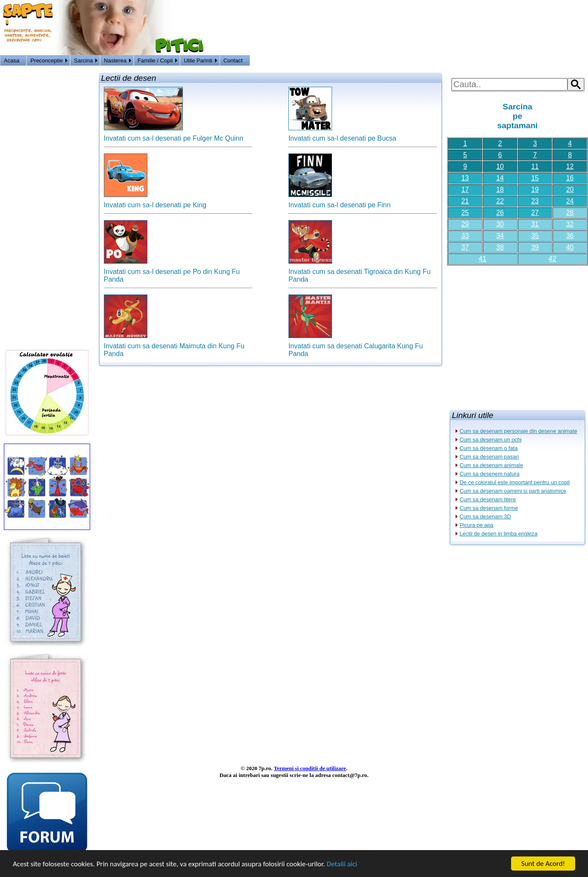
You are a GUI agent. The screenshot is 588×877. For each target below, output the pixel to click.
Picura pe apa (477, 525)
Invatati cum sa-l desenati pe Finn (340, 202)
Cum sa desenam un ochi (491, 440)
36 (570, 236)
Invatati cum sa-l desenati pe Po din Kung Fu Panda (172, 272)
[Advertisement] (517, 334)
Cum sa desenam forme (489, 508)
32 (570, 224)
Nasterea (115, 60)
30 (500, 224)
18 (500, 190)
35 (535, 236)
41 (482, 259)
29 (465, 224)
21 (465, 201)
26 (500, 213)
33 (465, 236)
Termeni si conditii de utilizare (310, 768)
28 (570, 213)
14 (500, 178)
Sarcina (83, 60)
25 (465, 213)
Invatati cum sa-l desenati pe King (155, 202)
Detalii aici (342, 864)
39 (535, 247)
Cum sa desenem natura (490, 474)
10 (500, 166)
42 (553, 259)
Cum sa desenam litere (488, 499)
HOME (578, 61)
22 (500, 201)
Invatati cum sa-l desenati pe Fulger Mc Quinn (173, 135)
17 (465, 190)
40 (570, 247)
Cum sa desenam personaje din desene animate (519, 431)
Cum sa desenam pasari (490, 457)
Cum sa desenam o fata (489, 448)
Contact (233, 60)
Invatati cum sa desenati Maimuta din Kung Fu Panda (174, 347)
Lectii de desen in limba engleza (499, 534)
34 (500, 236)
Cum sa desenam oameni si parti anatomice (513, 491)
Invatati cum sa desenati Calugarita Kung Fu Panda (356, 347)
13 (465, 178)
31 (535, 224)
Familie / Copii (155, 60)
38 (500, 247)
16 (570, 178)
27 (535, 213)
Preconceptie (47, 60)
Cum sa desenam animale (492, 465)
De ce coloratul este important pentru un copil (515, 482)
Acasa (12, 60)
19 (535, 190)
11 (535, 166)
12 (570, 166)
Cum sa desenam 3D (485, 516)
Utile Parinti (198, 60)
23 (535, 201)
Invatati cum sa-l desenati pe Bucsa (343, 135)
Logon (558, 61)
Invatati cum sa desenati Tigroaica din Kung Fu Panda (360, 272)
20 (570, 190)
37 (465, 247)
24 (570, 201)
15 (535, 178)
